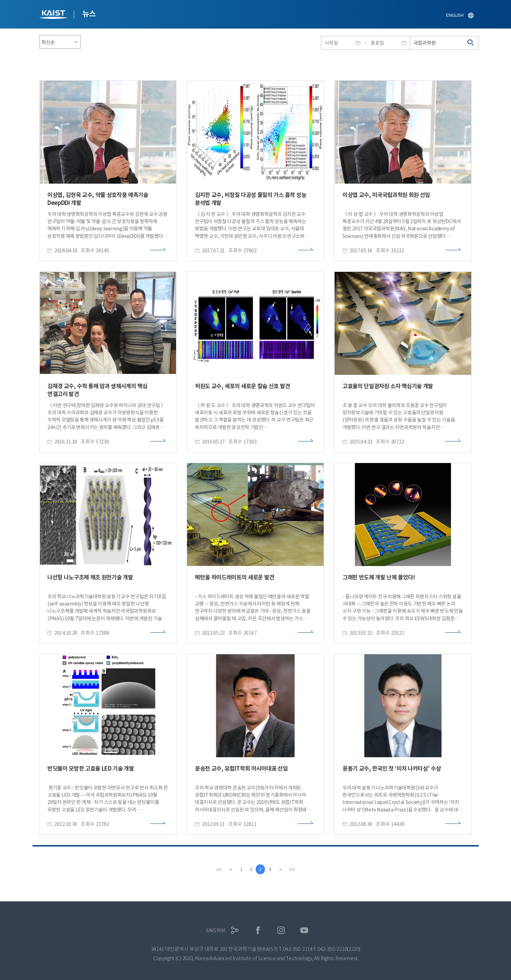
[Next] (282, 869)
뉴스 (89, 14)
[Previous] (229, 869)
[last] (294, 869)
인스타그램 (281, 930)
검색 (471, 43)
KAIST (54, 15)
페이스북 (258, 930)
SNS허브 (216, 930)
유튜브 (304, 930)
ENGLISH (455, 15)
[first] (218, 869)
